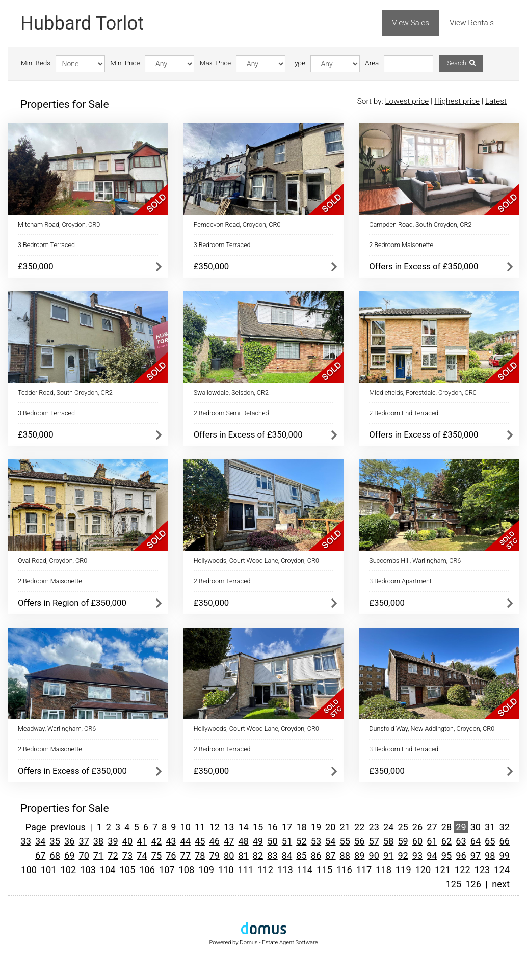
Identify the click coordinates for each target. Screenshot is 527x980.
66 (505, 841)
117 (364, 870)
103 (88, 870)
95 (446, 855)
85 (301, 855)
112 (265, 870)
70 (84, 855)
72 (113, 855)
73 (127, 855)
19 (316, 827)
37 (84, 841)
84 (287, 855)
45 (200, 841)
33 (26, 841)
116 (344, 870)
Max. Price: (216, 63)
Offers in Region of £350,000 (72, 603)
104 (108, 870)
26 (417, 827)
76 (171, 855)
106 (147, 870)
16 (272, 827)
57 (374, 841)
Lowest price (407, 101)
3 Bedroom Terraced (46, 245)
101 (49, 870)
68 (55, 855)
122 (463, 870)
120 (423, 870)
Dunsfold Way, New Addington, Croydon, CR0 (432, 729)
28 (446, 827)
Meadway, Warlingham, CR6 (57, 729)
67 (40, 855)
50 (272, 841)
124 (502, 870)
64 (476, 841)
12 (214, 827)
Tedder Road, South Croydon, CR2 (65, 392)
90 (374, 855)
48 (243, 841)
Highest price (457, 101)
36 (69, 841)
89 (359, 855)
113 (285, 870)
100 (29, 870)
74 (142, 855)
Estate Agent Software (290, 943)
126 (473, 884)
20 (330, 827)
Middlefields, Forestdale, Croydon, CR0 (423, 392)
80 (229, 855)
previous (68, 827)
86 (316, 855)
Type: (299, 63)
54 (330, 841)
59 (403, 841)
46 (214, 841)
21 (345, 827)
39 (113, 841)
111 (246, 870)
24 (388, 827)
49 (258, 841)
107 (167, 870)
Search (461, 63)
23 (374, 827)
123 (482, 870)
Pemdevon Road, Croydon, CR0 (237, 224)
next (501, 884)
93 (417, 855)
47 (229, 841)
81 (243, 855)
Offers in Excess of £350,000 (424, 266)
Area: (373, 63)
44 (186, 841)
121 (443, 870)
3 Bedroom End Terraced (404, 749)
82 (258, 855)
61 (432, 841)
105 (128, 870)
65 (490, 841)
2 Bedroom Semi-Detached (231, 413)
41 (142, 841)
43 (171, 841)
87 (330, 855)
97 (476, 855)
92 (403, 855)
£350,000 (36, 266)
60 (417, 841)
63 (461, 841)
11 (200, 827)
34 (40, 841)
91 (388, 855)
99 (505, 855)
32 (505, 827)
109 (206, 870)
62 (446, 841)
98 (490, 855)
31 (490, 827)
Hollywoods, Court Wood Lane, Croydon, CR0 (256, 561)
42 (156, 841)
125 (454, 884)
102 (69, 870)
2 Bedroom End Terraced (404, 413)
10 (186, 827)
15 (258, 827)
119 (403, 870)
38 (98, 841)
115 (324, 870)
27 (432, 827)
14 (243, 827)
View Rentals (472, 23)
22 (359, 827)
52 (301, 841)
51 (287, 841)
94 (432, 855)
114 (305, 870)
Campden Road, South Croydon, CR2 (420, 224)
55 (345, 841)
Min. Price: (126, 63)
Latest (496, 101)
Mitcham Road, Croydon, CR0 (59, 224)
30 (476, 827)
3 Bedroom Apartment (400, 581)
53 (316, 841)
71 (98, 855)
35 (55, 841)
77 (186, 855)
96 (461, 855)
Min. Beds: (36, 63)
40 (127, 841)
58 (388, 841)
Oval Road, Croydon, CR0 (52, 561)
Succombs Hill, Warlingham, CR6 (415, 561)
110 (226, 870)
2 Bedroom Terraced (222, 581)
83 (272, 855)
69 (69, 855)
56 (359, 841)
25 (403, 827)
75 (156, 855)
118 (384, 870)
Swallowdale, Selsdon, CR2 (231, 392)
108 (187, 870)
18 (301, 827)
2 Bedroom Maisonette (401, 245)
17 (287, 827)
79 (214, 855)
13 (229, 827)
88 (345, 855)
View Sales (411, 23)
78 (200, 855)
